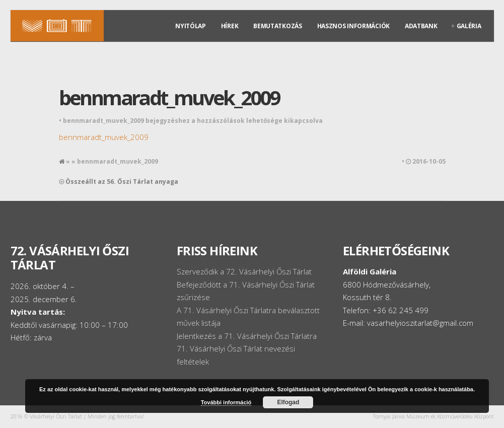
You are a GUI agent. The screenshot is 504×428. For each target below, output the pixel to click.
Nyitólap (191, 26)
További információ (226, 402)
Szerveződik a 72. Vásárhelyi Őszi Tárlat (244, 271)
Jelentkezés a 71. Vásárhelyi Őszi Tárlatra (247, 336)
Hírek (230, 26)
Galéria (469, 26)
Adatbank (421, 26)
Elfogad (288, 402)
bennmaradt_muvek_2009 (169, 97)
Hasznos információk (353, 26)
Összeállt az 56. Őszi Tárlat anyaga (122, 182)
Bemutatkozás (277, 26)
